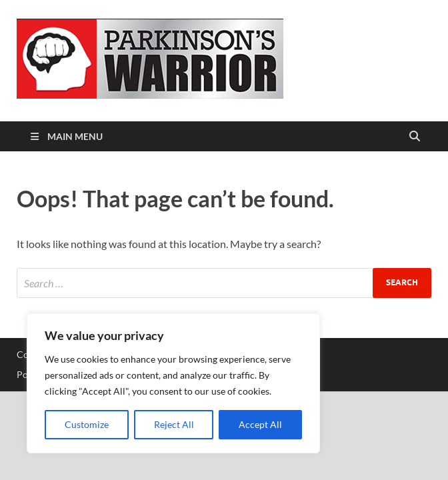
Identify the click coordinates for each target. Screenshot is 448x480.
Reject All (174, 424)
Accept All (260, 424)
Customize (87, 424)
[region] (173, 383)
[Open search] (415, 137)
